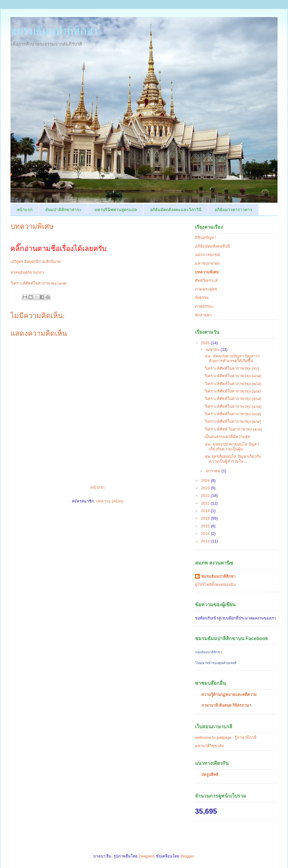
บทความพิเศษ (207, 272)
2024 (206, 480)
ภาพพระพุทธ (206, 289)
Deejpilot (146, 856)
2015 (206, 526)
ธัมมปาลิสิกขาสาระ (63, 210)
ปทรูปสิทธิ (210, 775)
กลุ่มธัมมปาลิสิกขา (208, 652)
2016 (206, 518)
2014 (206, 534)
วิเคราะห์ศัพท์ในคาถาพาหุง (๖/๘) (233, 391)
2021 (206, 503)
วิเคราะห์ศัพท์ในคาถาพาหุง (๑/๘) (39, 283)
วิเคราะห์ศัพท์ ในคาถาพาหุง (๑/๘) (233, 429)
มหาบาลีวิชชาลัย (209, 746)
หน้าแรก (25, 210)
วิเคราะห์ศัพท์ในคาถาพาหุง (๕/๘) (233, 399)
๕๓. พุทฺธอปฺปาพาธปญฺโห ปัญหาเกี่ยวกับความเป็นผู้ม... (232, 447)
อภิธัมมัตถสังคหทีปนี (213, 246)
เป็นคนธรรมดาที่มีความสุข (227, 437)
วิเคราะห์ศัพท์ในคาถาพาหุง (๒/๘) (233, 421)
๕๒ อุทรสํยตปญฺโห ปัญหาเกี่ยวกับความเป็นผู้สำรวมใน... (233, 459)
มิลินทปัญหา (205, 238)
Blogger (187, 856)
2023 (206, 488)
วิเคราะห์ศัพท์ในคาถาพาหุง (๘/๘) (233, 376)
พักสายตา (203, 315)
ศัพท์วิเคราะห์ (206, 280)
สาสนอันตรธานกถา (27, 272)
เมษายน (213, 349)
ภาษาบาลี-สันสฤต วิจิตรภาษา (226, 705)
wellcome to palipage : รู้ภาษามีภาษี (226, 737)
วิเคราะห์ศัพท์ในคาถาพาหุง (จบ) (232, 368)
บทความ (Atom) (110, 501)
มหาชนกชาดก (207, 263)
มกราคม (214, 471)
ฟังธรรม (202, 298)
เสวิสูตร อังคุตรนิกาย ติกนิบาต (36, 262)
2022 (206, 495)
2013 (206, 541)
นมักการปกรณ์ (207, 255)
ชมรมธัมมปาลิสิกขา (54, 31)
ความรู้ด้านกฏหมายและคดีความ (229, 695)
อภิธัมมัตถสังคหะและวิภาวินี (176, 210)
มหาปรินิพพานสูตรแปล (116, 210)
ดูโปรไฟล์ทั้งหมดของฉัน (215, 585)
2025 (206, 343)
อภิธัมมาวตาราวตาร (233, 210)
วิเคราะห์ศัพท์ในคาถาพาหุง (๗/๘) (233, 384)
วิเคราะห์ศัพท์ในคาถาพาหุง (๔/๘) (233, 406)
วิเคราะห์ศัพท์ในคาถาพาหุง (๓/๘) (233, 414)
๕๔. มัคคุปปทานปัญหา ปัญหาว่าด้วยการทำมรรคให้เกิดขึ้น (232, 358)
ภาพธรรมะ (204, 306)
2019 (206, 511)
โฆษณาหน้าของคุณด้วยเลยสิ (216, 663)
